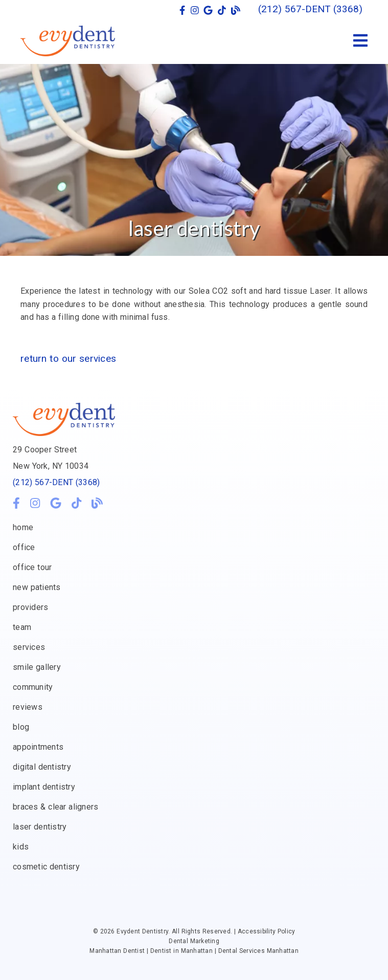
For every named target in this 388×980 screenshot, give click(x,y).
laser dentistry (40, 827)
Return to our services (68, 358)
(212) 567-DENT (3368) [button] (310, 9)
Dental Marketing (194, 941)
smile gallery (37, 667)
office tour (32, 567)
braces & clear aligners (55, 807)
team (22, 627)
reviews (28, 707)
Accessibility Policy (267, 931)
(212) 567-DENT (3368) (56, 482)
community (33, 687)
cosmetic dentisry (46, 867)
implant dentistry (44, 787)
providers (30, 607)
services (29, 647)
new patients (37, 587)
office (24, 547)
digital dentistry (42, 767)
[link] (182, 10)
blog (21, 727)
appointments (38, 747)
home (23, 527)
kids (21, 847)
